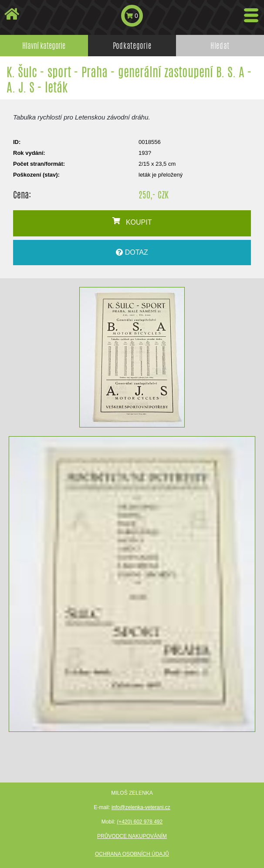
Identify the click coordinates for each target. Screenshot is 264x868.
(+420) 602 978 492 (140, 822)
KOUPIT (132, 222)
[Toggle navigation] (251, 15)
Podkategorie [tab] (132, 45)
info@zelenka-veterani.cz (141, 807)
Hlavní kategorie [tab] (44, 45)
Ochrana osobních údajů (132, 854)
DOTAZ (132, 252)
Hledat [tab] (220, 45)
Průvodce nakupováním (132, 836)
